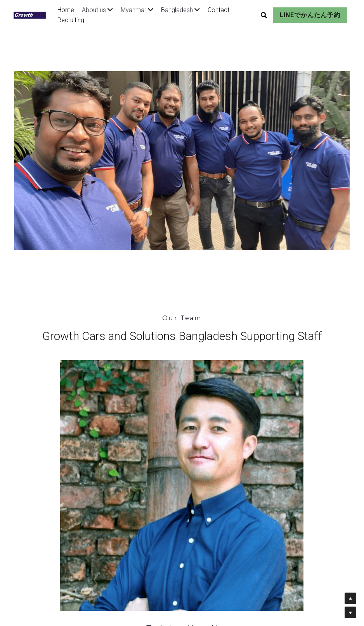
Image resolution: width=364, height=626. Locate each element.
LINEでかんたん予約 (300, 15)
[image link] (33, 14)
